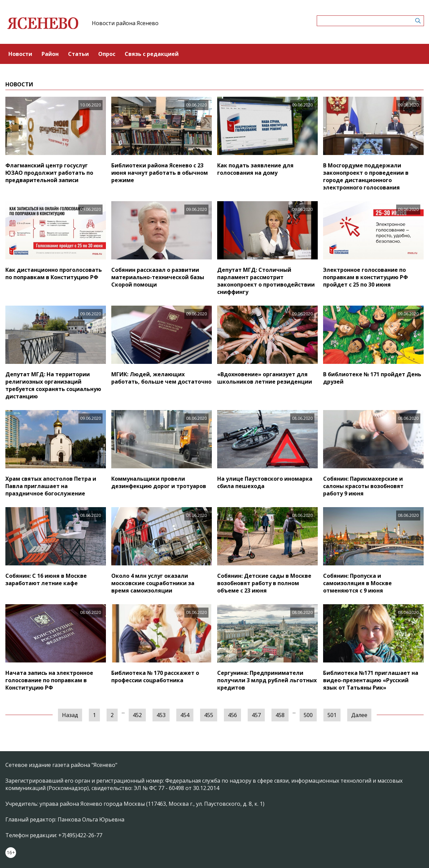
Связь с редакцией (152, 54)
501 (332, 715)
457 (256, 715)
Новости (20, 54)
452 (137, 715)
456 (232, 715)
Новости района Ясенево (125, 23)
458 (280, 715)
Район (50, 54)
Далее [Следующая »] (359, 715)
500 (308, 715)
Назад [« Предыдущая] (70, 715)
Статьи (78, 54)
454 (185, 715)
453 (161, 715)
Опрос (107, 54)
